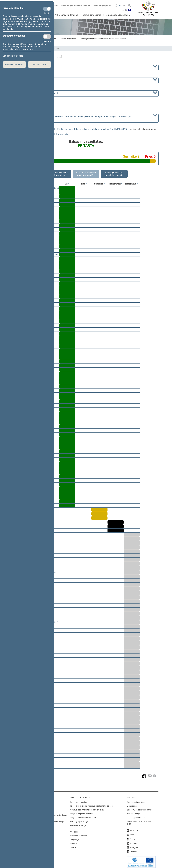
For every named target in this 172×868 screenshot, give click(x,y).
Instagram (134, 846)
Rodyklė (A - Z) (76, 838)
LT (120, 5)
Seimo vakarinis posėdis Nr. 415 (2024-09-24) (37, 93)
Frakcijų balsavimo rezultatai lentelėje (114, 174)
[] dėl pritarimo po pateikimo (73, 118)
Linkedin (133, 850)
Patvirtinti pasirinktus (14, 64)
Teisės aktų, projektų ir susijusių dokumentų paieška (92, 804)
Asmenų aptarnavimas (136, 800)
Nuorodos (74, 830)
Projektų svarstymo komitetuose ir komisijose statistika (103, 39)
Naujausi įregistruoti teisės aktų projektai (87, 808)
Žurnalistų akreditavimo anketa (139, 808)
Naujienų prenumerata (136, 816)
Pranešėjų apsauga (78, 824)
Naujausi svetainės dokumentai (83, 816)
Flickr (132, 833)
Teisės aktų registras (102, 5)
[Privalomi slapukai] (47, 9)
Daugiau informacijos (13, 56)
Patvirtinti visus (39, 64)
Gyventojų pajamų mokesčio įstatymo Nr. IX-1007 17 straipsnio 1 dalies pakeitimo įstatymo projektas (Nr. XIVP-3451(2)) (70, 129)
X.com (132, 837)
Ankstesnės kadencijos (66, 15)
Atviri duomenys (133, 812)
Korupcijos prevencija (79, 820)
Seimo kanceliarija (92, 15)
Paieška (73, 842)
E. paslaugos (132, 804)
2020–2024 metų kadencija (28, 68)
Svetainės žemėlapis (79, 834)
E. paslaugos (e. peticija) (118, 15)
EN (124, 5)
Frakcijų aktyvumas (68, 39)
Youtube (133, 841)
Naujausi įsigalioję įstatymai (82, 812)
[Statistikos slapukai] (47, 37)
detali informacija (60, 134)
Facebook (134, 829)
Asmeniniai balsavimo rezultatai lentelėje (86, 174)
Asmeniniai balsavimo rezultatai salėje (58, 174)
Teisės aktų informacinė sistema (75, 5)
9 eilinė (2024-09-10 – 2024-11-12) (32, 80)
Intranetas (74, 846)
